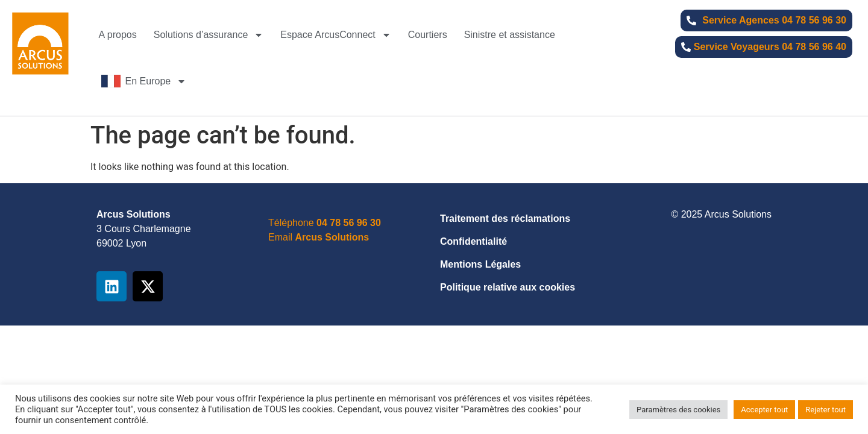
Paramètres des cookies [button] (678, 410)
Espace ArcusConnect (335, 35)
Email (319, 237)
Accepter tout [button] (764, 410)
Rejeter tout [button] (826, 410)
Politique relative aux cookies (508, 287)
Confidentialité (473, 241)
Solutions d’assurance (209, 35)
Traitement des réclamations (505, 219)
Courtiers (428, 35)
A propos (118, 35)
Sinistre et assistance (510, 35)
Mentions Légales (480, 264)
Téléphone (325, 223)
